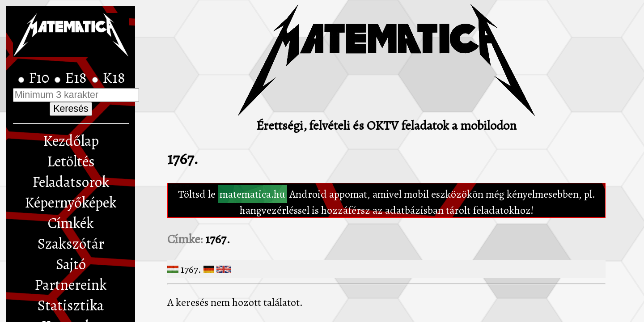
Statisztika (71, 305)
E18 (77, 78)
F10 (40, 78)
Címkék (71, 223)
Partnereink (71, 285)
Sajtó (71, 264)
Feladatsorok (71, 182)
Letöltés (71, 161)
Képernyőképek (71, 203)
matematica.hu (252, 194)
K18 (114, 78)
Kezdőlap (71, 141)
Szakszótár (71, 244)
